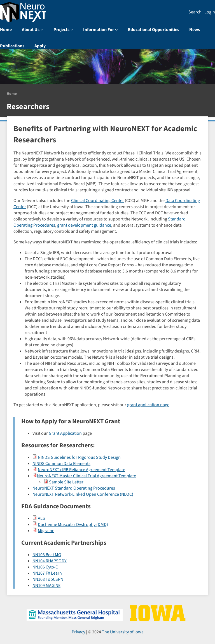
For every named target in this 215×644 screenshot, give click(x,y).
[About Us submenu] (42, 30)
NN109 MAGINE (46, 586)
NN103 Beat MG (47, 555)
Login (210, 12)
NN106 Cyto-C (46, 567)
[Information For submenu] (116, 30)
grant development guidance (84, 225)
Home (12, 94)
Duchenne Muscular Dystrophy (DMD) (73, 525)
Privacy (78, 632)
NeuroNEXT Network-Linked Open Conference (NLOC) (83, 494)
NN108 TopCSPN (48, 579)
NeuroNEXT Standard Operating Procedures (74, 488)
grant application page (148, 405)
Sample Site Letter (66, 482)
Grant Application (65, 433)
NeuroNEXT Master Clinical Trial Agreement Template (87, 476)
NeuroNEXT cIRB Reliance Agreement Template (81, 470)
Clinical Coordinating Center (98, 201)
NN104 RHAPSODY (50, 561)
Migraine (46, 531)
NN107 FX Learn (47, 573)
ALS (41, 518)
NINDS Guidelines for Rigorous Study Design (79, 457)
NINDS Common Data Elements (61, 464)
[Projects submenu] (72, 30)
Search (195, 12)
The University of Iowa (123, 632)
